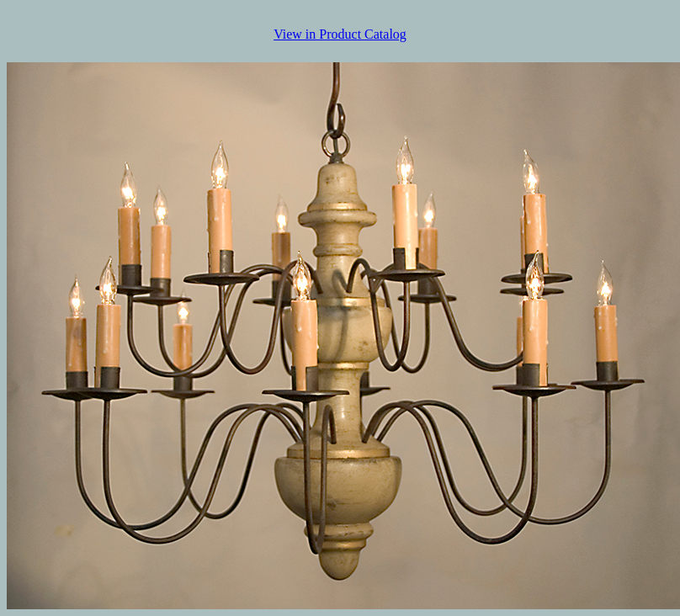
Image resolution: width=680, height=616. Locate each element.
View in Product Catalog (340, 34)
